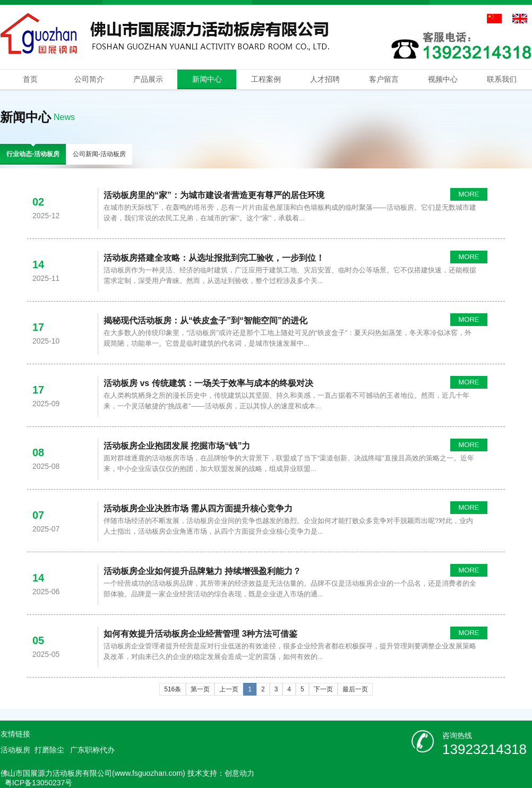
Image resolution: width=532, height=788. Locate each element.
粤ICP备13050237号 (39, 783)
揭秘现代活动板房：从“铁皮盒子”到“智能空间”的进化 (205, 320)
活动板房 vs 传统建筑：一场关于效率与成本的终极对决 (208, 383)
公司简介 (89, 79)
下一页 (323, 689)
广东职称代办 (92, 750)
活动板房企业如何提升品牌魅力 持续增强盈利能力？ (202, 571)
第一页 (200, 689)
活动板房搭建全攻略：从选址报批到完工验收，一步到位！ (214, 258)
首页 (30, 79)
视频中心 (443, 79)
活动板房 (15, 750)
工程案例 (266, 79)
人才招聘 (325, 79)
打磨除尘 (49, 750)
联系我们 (502, 79)
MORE (469, 194)
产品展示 (148, 79)
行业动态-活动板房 (33, 154)
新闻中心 (207, 79)
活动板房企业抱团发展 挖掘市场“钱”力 (177, 446)
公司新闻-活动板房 (99, 154)
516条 (173, 689)
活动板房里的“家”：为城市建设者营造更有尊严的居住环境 (214, 195)
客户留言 (384, 79)
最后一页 (355, 689)
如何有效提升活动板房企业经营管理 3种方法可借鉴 (200, 634)
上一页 (229, 689)
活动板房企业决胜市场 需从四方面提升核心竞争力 (198, 508)
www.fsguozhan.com (149, 773)
